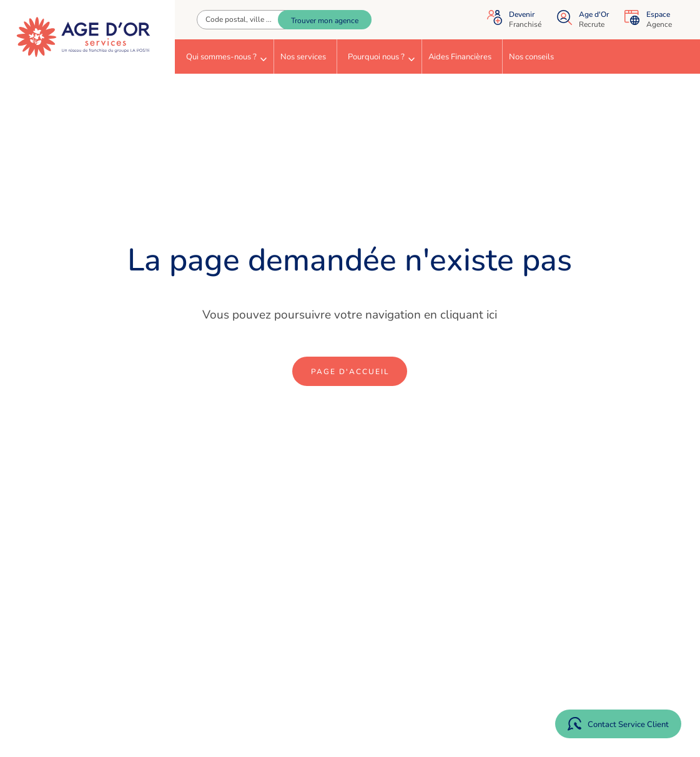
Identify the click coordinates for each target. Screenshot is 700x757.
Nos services (303, 57)
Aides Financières (460, 57)
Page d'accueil (350, 372)
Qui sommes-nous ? (226, 57)
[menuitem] (224, 57)
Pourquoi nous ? (381, 57)
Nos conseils (531, 57)
